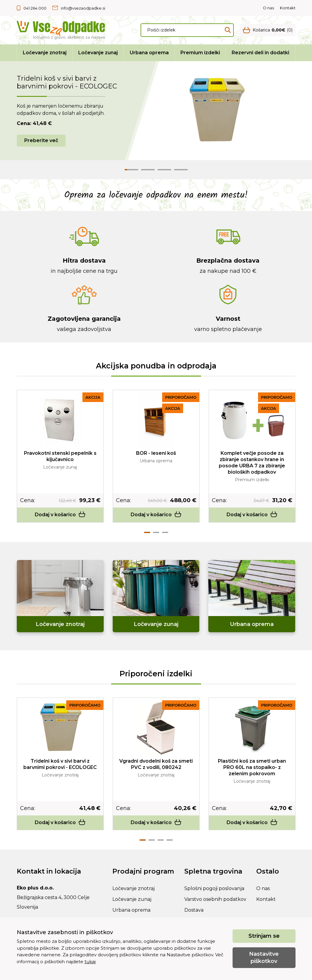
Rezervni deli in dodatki (260, 53)
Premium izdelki (200, 53)
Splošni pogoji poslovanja (214, 888)
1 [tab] (147, 532)
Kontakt (288, 8)
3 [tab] (165, 532)
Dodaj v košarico (60, 515)
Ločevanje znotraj (45, 53)
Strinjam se (264, 936)
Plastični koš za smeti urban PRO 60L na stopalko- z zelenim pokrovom (252, 767)
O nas (268, 8)
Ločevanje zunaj (98, 53)
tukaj (90, 962)
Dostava (194, 910)
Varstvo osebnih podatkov (215, 899)
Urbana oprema (149, 53)
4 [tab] (170, 840)
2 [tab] (156, 532)
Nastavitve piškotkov (264, 957)
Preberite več (41, 140)
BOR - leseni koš (156, 453)
